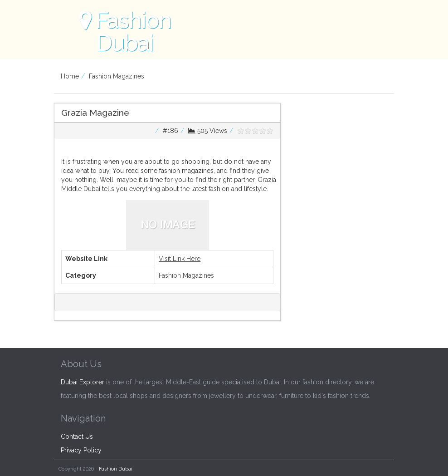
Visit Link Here (180, 259)
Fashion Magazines (117, 76)
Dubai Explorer (83, 382)
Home (70, 76)
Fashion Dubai (116, 469)
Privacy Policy (81, 450)
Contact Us (77, 437)
